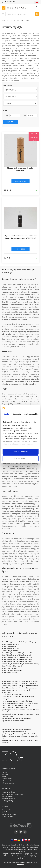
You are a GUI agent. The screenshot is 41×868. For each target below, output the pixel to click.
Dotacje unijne (7, 781)
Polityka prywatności (24, 856)
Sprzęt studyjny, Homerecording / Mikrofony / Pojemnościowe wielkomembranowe (17, 731)
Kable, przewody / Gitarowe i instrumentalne (17, 705)
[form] (20, 96)
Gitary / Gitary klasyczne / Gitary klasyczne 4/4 (17, 659)
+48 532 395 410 (8, 816)
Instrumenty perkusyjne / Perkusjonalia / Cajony (18, 701)
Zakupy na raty (7, 801)
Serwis (5, 776)
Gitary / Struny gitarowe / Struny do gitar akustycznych (20, 681)
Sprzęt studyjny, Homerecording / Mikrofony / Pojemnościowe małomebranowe (17, 720)
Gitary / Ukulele (7, 692)
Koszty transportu (8, 796)
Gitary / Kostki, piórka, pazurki (12, 666)
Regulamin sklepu (8, 792)
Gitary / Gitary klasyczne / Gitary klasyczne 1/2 (17, 653)
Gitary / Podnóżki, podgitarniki (12, 670)
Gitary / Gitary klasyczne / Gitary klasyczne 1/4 (17, 655)
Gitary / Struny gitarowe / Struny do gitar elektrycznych (20, 686)
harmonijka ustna (32, 496)
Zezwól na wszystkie (21, 452)
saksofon (16, 371)
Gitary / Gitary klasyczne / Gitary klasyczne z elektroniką (20, 664)
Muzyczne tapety (8, 783)
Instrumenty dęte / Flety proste (12, 694)
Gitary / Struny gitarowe (10, 672)
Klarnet (4, 469)
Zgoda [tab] (6, 414)
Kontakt (5, 774)
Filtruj (11, 122)
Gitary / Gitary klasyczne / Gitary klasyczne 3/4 (17, 657)
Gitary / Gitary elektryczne (10, 648)
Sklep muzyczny (7, 20)
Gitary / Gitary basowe (9, 646)
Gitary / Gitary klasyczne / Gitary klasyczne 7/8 (17, 662)
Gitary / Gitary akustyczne (10, 644)
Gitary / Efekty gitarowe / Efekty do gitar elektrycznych (20, 642)
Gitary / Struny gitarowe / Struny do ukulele (16, 690)
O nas (4, 772)
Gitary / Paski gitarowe (9, 668)
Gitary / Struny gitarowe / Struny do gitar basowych (19, 683)
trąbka (11, 396)
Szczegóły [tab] (17, 414)
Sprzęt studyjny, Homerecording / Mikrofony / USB (18, 734)
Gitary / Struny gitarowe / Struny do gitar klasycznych (19, 688)
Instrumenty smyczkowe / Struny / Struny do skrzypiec (20, 703)
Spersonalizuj (21, 458)
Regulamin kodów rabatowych (12, 794)
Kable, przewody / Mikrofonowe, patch (14, 708)
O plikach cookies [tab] (31, 414)
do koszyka (20, 181)
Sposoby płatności (8, 799)
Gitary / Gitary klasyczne (10, 651)
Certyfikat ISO (7, 779)
